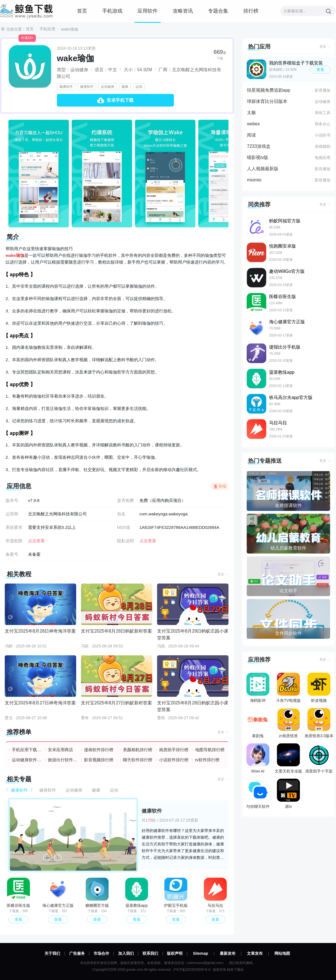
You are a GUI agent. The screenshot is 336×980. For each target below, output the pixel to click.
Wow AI (258, 758)
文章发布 (255, 953)
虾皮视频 (319, 688)
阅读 (251, 135)
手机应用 (47, 29)
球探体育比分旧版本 (267, 101)
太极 (251, 113)
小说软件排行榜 (174, 760)
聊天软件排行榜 (138, 760)
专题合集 (218, 11)
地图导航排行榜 (210, 750)
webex (253, 124)
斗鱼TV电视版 (288, 688)
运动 (139, 87)
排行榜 (251, 11)
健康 (125, 87)
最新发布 (228, 953)
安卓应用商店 (60, 750)
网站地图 (282, 953)
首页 (82, 11)
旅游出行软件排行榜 (63, 760)
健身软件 (87, 87)
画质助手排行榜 (174, 750)
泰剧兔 (258, 723)
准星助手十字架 (319, 758)
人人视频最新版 (263, 169)
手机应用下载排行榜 (27, 750)
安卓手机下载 (120, 100)
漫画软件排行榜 (99, 750)
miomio (254, 180)
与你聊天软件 (258, 794)
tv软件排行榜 (207, 760)
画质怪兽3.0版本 (319, 723)
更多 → (223, 574)
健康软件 (66, 87)
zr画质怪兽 (288, 723)
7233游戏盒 (259, 146)
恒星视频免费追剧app (269, 90)
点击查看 (148, 541)
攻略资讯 (183, 11)
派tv (288, 794)
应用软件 (148, 11)
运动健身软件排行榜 (27, 760)
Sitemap (200, 953)
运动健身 (108, 87)
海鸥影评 (258, 688)
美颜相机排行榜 (138, 750)
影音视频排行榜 (99, 760)
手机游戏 (112, 11)
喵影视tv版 (258, 157)
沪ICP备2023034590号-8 (192, 970)
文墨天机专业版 (288, 758)
